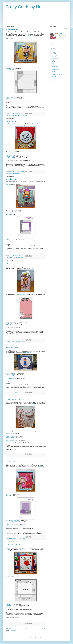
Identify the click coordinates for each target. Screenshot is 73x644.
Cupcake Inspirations (10, 213)
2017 (52, 47)
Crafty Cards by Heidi (26, 7)
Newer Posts (8, 628)
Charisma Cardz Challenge (11, 523)
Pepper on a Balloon (13, 544)
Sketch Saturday (9, 214)
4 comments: (21, 392)
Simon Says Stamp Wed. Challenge (13, 520)
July (53, 62)
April (53, 80)
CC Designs (8, 550)
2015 (52, 50)
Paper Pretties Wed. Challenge (12, 158)
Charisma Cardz (9, 434)
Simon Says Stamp (10, 96)
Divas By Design (9, 324)
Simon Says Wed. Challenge (12, 376)
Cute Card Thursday (10, 97)
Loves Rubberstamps (10, 438)
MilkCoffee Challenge (10, 325)
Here (33, 404)
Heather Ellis (28, 353)
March (53, 82)
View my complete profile (61, 35)
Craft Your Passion (9, 605)
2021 (52, 44)
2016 (52, 49)
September (54, 58)
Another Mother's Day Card (15, 400)
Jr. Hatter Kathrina (12, 29)
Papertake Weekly (9, 70)
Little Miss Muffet (9, 68)
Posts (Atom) (13, 630)
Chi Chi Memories (12, 342)
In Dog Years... (11, 121)
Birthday (16, 173)
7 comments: (21, 256)
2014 (52, 52)
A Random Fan (9, 154)
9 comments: (22, 454)
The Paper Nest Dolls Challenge (12, 522)
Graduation (11, 394)
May (53, 65)
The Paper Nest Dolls (10, 212)
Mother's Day (11, 456)
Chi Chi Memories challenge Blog (22, 295)
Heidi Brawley (61, 34)
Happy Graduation (12, 347)
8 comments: (21, 114)
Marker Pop (8, 377)
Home (26, 628)
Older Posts (43, 628)
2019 (52, 45)
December (54, 53)
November (54, 55)
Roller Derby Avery (12, 179)
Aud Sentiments (9, 378)
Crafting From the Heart (10, 99)
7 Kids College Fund (10, 435)
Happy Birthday (11, 115)
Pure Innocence (20, 394)
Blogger (42, 638)
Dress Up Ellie (40, 467)
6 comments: (21, 340)
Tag (25, 342)
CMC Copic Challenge (10, 604)
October (54, 57)
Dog (18, 173)
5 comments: (22, 172)
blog (24, 125)
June (53, 63)
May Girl (8, 263)
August (54, 60)
